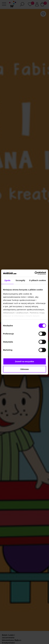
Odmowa (24, 369)
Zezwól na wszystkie (25, 361)
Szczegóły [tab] (20, 280)
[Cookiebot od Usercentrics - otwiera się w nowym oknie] (35, 273)
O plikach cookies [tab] (38, 280)
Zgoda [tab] (7, 280)
